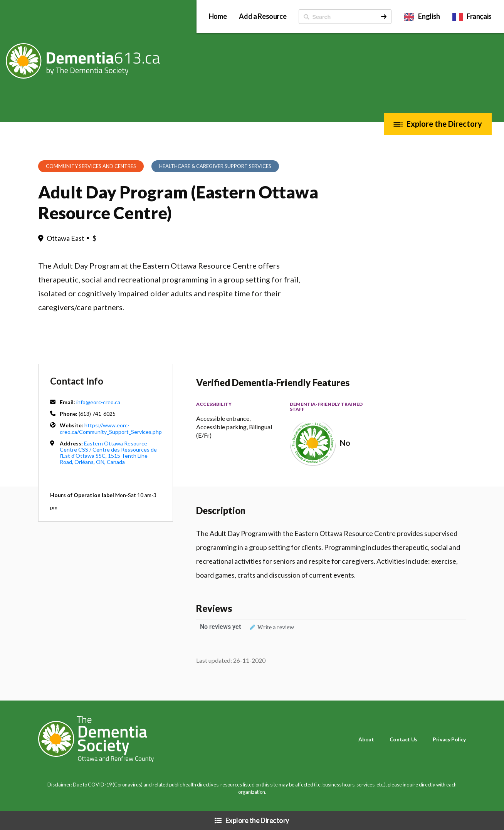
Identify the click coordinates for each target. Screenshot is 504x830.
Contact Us (403, 739)
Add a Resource (263, 16)
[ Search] (338, 17)
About (366, 739)
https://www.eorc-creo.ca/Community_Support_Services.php (111, 428)
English (429, 16)
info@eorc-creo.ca (98, 402)
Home (218, 16)
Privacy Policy (449, 739)
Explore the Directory (444, 124)
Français (479, 16)
